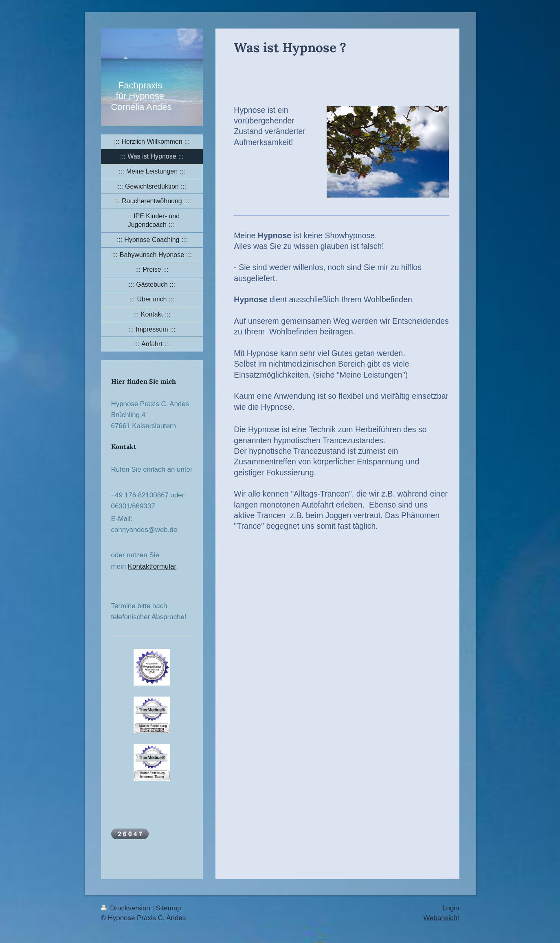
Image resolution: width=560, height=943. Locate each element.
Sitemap (169, 908)
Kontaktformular (152, 566)
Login (451, 908)
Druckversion (127, 908)
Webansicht (441, 918)
